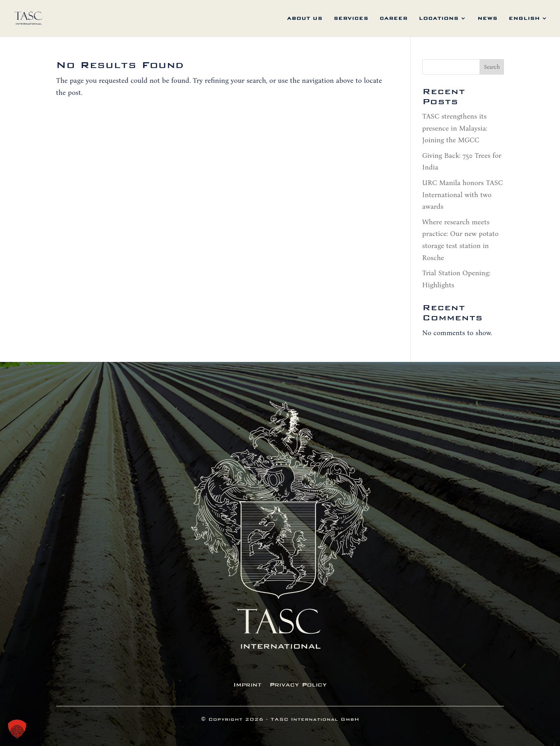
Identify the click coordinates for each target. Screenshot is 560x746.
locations (439, 18)
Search (492, 67)
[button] (17, 729)
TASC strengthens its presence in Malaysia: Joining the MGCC (455, 128)
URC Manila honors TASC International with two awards (463, 195)
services (351, 18)
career (394, 18)
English (524, 18)
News (487, 18)
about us (305, 18)
